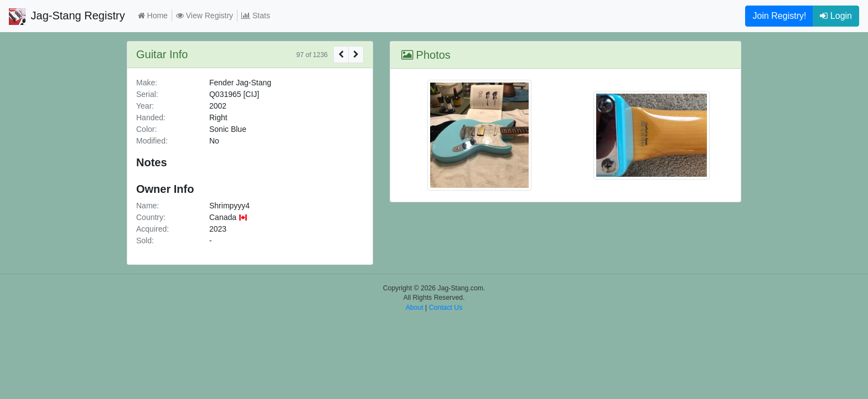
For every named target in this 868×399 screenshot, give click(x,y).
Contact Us (446, 308)
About (415, 308)
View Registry (205, 16)
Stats (256, 16)
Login (836, 16)
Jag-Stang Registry (67, 17)
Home (153, 16)
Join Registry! (779, 16)
